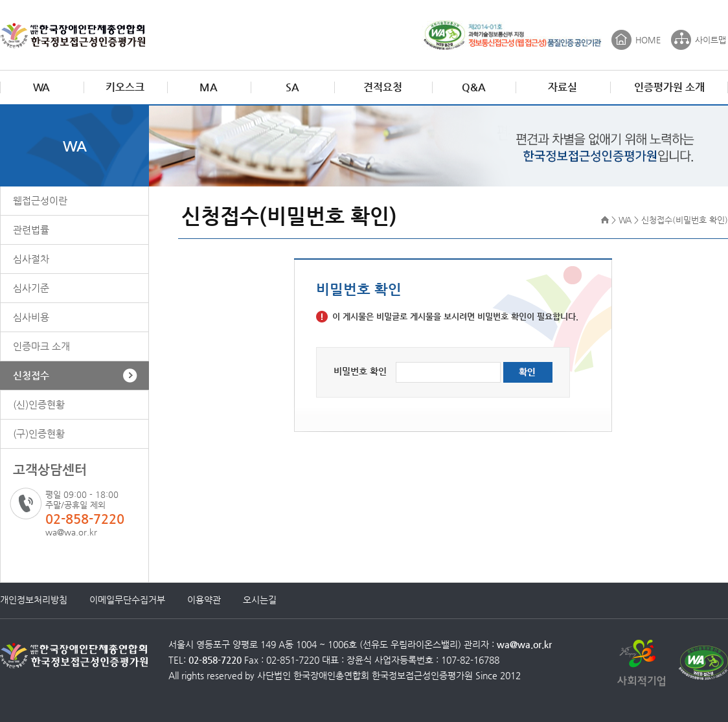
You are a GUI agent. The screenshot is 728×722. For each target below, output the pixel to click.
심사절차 (31, 259)
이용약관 (204, 600)
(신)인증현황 (39, 404)
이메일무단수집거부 (127, 600)
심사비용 (31, 317)
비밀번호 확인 (360, 371)
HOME (648, 40)
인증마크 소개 (41, 346)
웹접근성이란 (40, 200)
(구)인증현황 (39, 434)
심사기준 (31, 288)
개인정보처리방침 (34, 600)
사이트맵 (711, 40)
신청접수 (31, 375)
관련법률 (31, 230)
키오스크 (125, 87)
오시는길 (260, 600)
